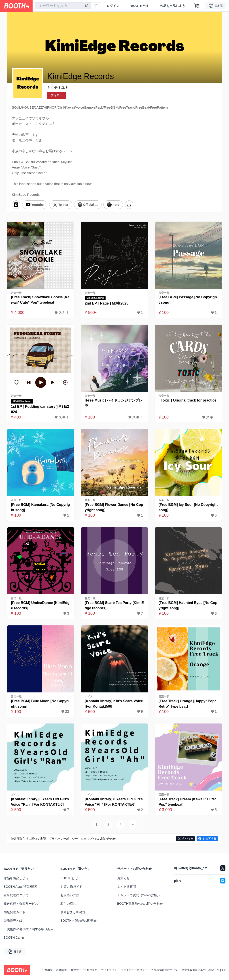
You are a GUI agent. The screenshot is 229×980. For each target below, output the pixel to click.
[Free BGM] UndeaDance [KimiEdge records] (40, 605)
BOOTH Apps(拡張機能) (20, 887)
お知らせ (123, 878)
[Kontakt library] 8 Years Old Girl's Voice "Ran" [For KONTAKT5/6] (40, 802)
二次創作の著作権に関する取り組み (29, 929)
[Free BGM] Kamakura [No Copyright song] (40, 507)
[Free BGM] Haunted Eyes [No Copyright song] (188, 605)
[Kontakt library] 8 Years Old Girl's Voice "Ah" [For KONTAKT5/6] (114, 802)
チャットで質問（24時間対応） (139, 895)
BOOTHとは (140, 6)
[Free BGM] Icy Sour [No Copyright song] (188, 507)
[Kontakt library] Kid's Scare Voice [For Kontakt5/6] (114, 704)
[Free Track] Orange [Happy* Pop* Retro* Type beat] (187, 704)
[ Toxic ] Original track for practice (188, 400)
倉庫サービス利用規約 (84, 970)
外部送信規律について (165, 970)
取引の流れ (68, 904)
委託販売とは (13, 921)
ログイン (113, 6)
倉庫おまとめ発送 (73, 912)
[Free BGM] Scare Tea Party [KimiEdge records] (114, 605)
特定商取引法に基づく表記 (198, 970)
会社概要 (47, 970)
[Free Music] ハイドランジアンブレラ (114, 403)
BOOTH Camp (14, 938)
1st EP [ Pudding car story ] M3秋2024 (40, 409)
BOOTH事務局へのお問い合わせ (140, 904)
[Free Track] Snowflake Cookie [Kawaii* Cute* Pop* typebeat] (40, 300)
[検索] (86, 6)
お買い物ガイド (71, 887)
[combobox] (63, 6)
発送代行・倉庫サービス (21, 904)
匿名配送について (16, 895)
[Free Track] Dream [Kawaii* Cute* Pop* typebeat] (187, 802)
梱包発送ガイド (15, 912)
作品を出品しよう (173, 6)
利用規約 (62, 970)
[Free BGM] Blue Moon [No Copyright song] (40, 704)
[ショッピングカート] (197, 6)
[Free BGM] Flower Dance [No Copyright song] (114, 507)
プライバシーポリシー (134, 970)
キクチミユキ (58, 87)
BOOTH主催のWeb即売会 (78, 921)
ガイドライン (109, 970)
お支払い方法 (70, 895)
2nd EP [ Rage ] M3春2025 (107, 303)
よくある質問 (127, 887)
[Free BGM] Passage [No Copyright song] (188, 300)
